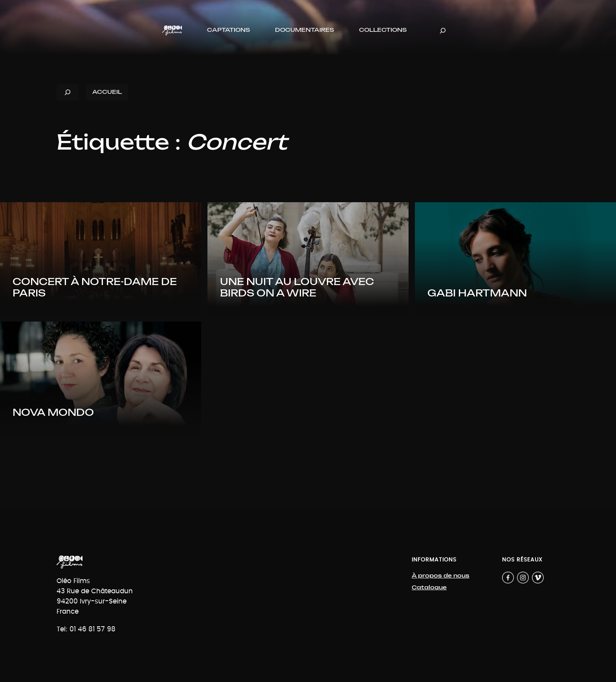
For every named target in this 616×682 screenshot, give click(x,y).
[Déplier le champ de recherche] (443, 30)
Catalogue (429, 588)
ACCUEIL (107, 92)
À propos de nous (441, 576)
